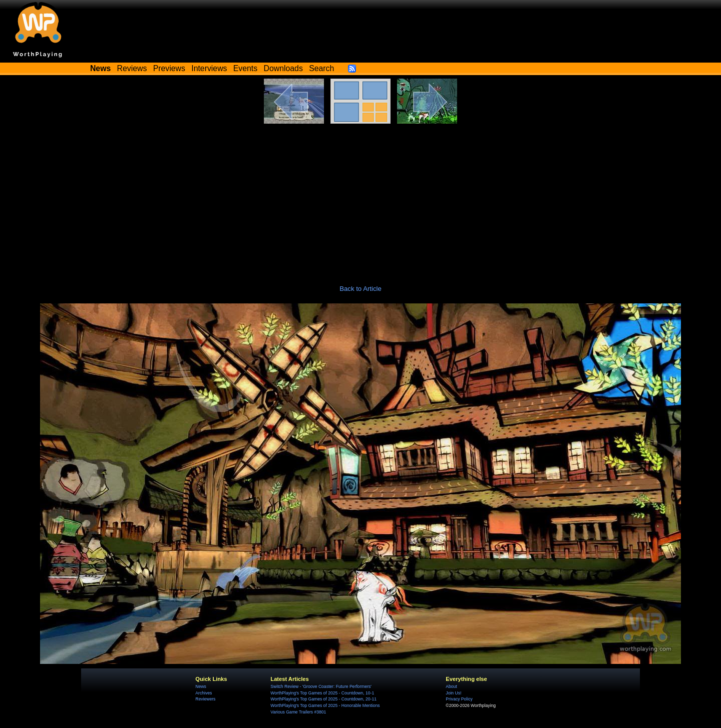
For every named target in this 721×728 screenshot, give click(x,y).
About (451, 686)
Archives (204, 693)
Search (321, 68)
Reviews (132, 68)
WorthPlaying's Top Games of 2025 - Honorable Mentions (325, 705)
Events (245, 68)
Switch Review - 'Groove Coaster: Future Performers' (321, 686)
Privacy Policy (459, 699)
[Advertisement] (360, 199)
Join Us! (453, 693)
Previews (169, 68)
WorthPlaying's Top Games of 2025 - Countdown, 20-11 (323, 699)
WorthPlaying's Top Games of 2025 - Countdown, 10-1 (322, 693)
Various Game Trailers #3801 (298, 712)
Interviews (209, 68)
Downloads (283, 68)
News (201, 686)
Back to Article (360, 289)
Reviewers (205, 699)
